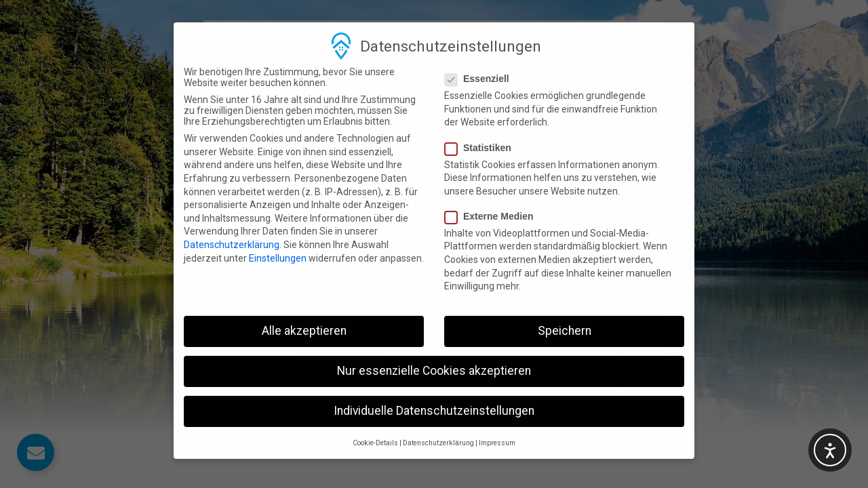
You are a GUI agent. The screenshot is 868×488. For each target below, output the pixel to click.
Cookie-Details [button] (375, 413)
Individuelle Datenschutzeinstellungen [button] (434, 382)
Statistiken (482, 118)
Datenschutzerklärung (232, 216)
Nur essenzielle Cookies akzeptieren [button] (434, 342)
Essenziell (481, 49)
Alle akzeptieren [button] (304, 302)
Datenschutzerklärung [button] (438, 413)
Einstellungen (278, 228)
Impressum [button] (497, 413)
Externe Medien (493, 186)
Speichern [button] (565, 302)
